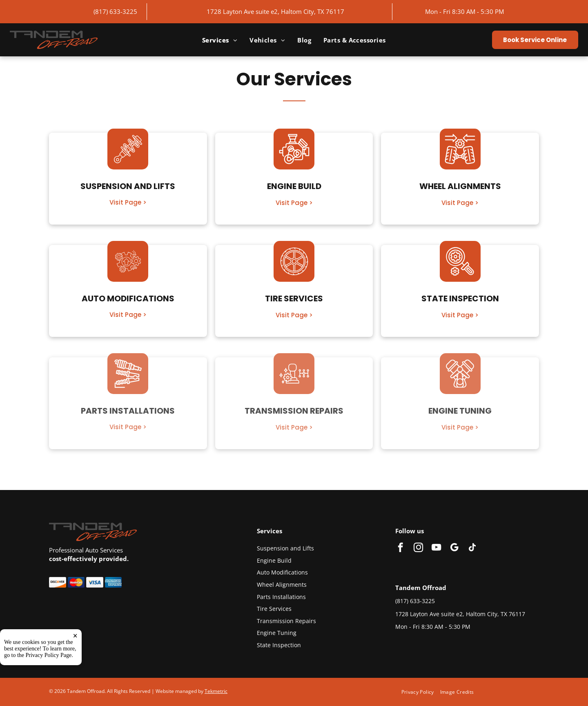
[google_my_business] (454, 548)
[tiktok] (472, 548)
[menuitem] (220, 40)
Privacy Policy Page (49, 655)
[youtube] (436, 548)
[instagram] (418, 548)
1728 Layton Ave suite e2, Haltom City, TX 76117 (275, 11)
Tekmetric (216, 691)
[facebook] (400, 548)
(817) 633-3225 (115, 11)
